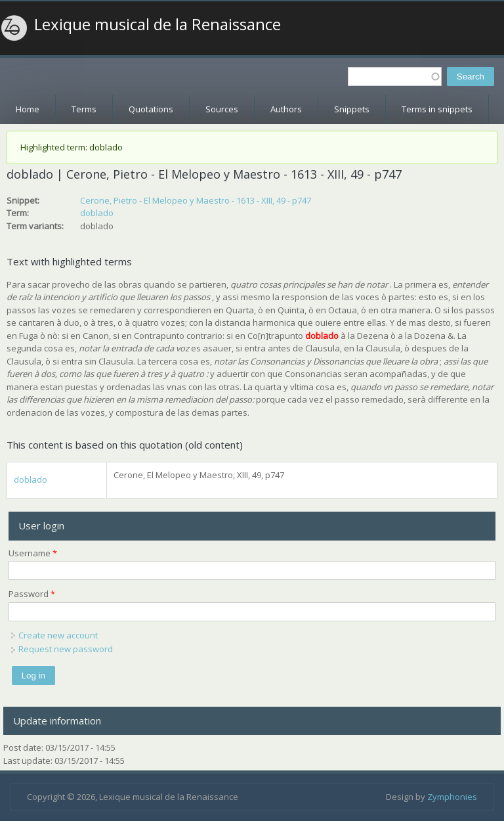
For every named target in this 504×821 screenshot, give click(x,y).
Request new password (66, 649)
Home (28, 109)
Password (32, 594)
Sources (222, 109)
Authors (286, 109)
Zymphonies (452, 797)
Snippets (352, 109)
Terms (84, 109)
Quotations (151, 109)
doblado (97, 213)
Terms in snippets (437, 109)
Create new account (58, 635)
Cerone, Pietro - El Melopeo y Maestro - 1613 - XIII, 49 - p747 (196, 200)
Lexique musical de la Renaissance (157, 24)
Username (33, 553)
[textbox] (395, 77)
